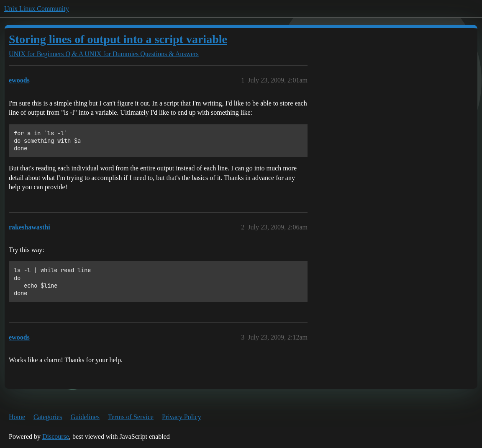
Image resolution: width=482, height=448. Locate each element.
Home (17, 417)
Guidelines (85, 417)
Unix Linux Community (37, 9)
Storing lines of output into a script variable (118, 39)
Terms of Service (131, 417)
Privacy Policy (182, 417)
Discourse (56, 436)
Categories (48, 417)
